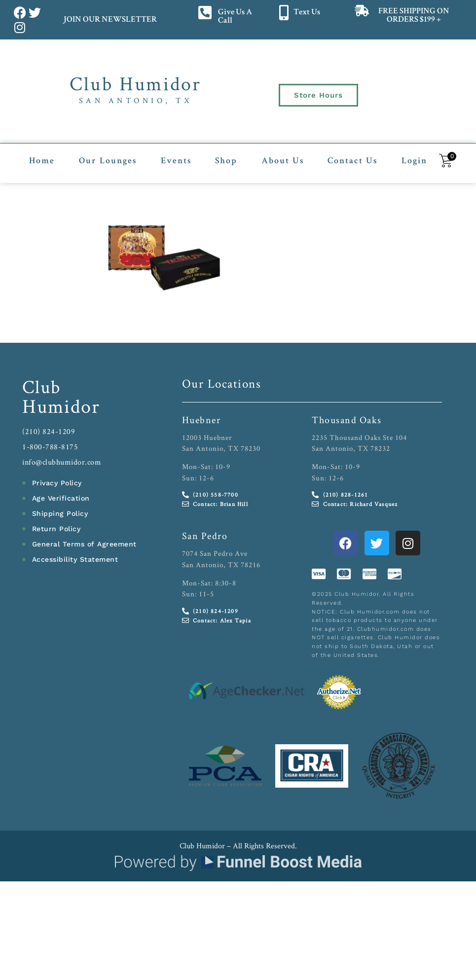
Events (176, 161)
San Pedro (205, 535)
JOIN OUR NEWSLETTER (110, 20)
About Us (283, 161)
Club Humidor (135, 83)
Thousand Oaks (347, 419)
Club (42, 385)
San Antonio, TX (136, 100)
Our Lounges (108, 161)
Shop (226, 161)
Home (42, 161)
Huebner (201, 419)
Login (414, 161)
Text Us (307, 13)
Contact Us (352, 161)
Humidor (61, 405)
